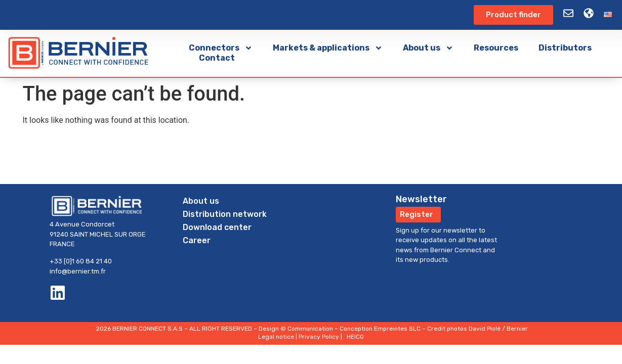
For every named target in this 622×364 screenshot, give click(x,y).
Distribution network (225, 214)
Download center (217, 227)
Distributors (565, 48)
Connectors (221, 48)
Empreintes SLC (397, 329)
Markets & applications (328, 48)
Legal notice (276, 337)
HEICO (355, 337)
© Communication (307, 329)
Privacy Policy (319, 337)
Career (197, 240)
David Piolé (485, 329)
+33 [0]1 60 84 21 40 (81, 261)
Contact (217, 58)
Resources (496, 48)
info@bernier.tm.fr (78, 271)
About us (428, 48)
